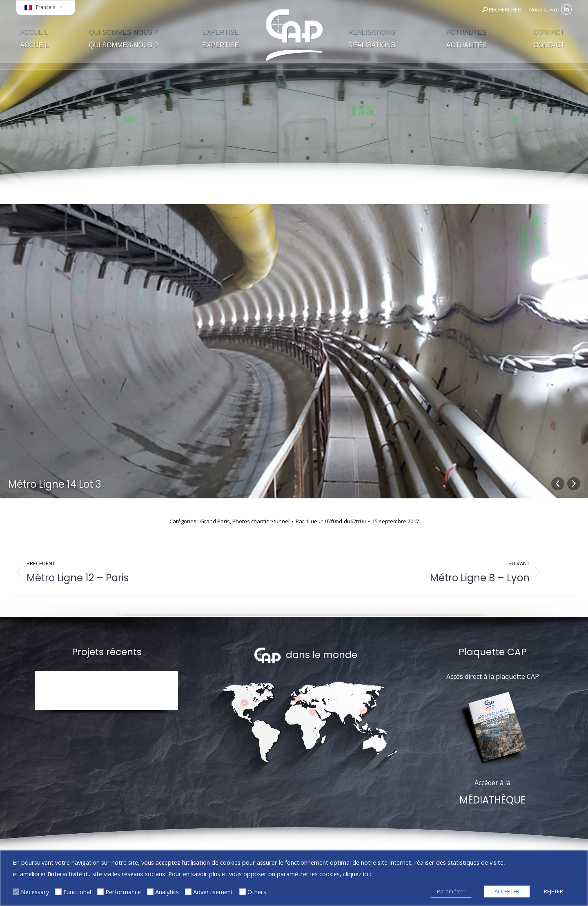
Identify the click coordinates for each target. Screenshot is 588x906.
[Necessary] (16, 892)
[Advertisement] (188, 892)
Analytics (167, 892)
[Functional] (58, 892)
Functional (77, 892)
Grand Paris (215, 521)
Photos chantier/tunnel (261, 521)
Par (331, 521)
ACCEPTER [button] (507, 891)
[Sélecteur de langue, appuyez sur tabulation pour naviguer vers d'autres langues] (46, 10)
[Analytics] (150, 892)
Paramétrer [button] (451, 891)
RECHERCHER (501, 9)
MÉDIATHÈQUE (492, 800)
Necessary (35, 892)
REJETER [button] (553, 891)
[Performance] (100, 892)
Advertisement (213, 892)
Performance (123, 892)
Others (257, 892)
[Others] (243, 892)
